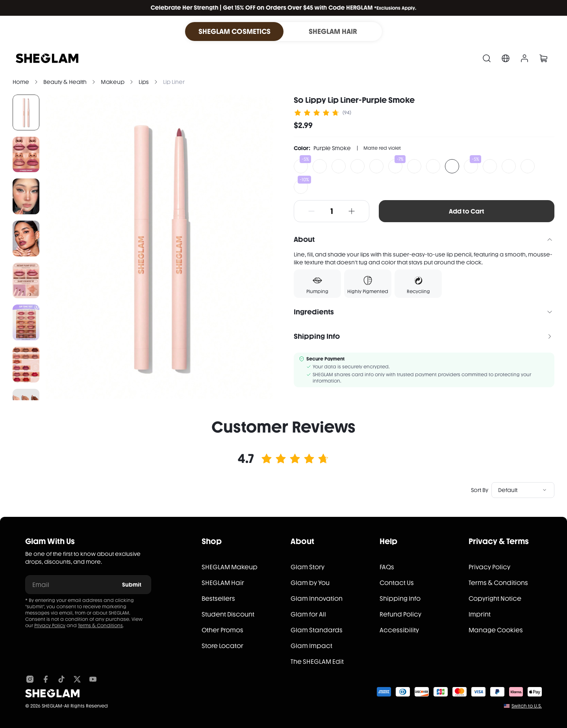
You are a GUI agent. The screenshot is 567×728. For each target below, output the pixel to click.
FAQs (387, 567)
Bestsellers (218, 599)
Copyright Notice (495, 599)
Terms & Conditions (100, 626)
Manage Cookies (496, 630)
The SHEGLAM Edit (317, 662)
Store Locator (222, 646)
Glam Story (308, 567)
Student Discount (228, 614)
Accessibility (399, 630)
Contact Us (397, 583)
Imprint (480, 614)
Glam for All (308, 614)
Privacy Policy (50, 626)
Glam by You (310, 583)
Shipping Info (400, 599)
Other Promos (222, 630)
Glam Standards (317, 630)
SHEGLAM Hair (223, 583)
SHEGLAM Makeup (230, 567)
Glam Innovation (317, 599)
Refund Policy (400, 614)
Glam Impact (311, 646)
